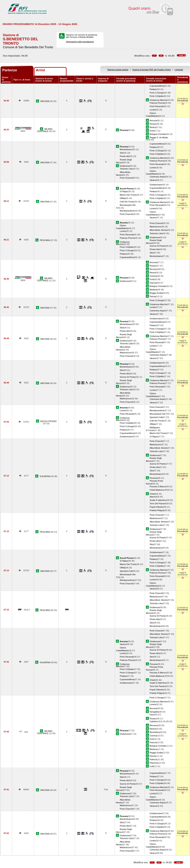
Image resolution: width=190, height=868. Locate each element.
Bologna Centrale (158, 134)
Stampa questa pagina (118, 70)
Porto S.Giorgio (157, 93)
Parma (153, 296)
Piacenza (154, 763)
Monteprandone (127, 211)
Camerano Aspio (157, 177)
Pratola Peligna (157, 510)
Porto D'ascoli (126, 178)
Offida (122, 198)
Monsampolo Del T (158, 414)
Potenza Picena (157, 103)
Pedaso (153, 89)
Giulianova (125, 166)
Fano (152, 715)
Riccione (154, 269)
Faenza (153, 283)
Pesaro (153, 124)
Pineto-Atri (125, 156)
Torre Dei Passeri (158, 504)
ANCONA (45, 101)
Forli (152, 131)
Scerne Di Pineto (158, 246)
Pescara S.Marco (158, 486)
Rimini (153, 127)
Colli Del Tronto (127, 202)
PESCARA (45, 240)
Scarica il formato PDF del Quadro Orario (152, 70)
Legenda (179, 70)
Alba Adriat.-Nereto (159, 230)
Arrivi (40, 70)
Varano (153, 180)
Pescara (154, 478)
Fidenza (153, 759)
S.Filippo (124, 191)
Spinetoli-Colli (156, 417)
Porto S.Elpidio (157, 96)
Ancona (153, 120)
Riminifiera (155, 732)
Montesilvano (126, 149)
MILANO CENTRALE (45, 130)
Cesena (153, 276)
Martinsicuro (155, 227)
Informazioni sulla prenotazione (80, 42)
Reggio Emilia (156, 293)
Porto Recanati (157, 106)
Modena (153, 290)
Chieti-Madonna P (158, 490)
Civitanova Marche (158, 100)
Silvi (122, 153)
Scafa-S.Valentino (158, 500)
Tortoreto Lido (126, 169)
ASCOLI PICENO (48, 421)
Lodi (152, 766)
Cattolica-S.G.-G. (158, 721)
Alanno (153, 497)
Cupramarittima (157, 86)
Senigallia (154, 712)
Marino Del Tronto (128, 195)
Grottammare (156, 185)
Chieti (152, 494)
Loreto (153, 110)
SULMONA (45, 476)
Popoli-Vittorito (156, 507)
